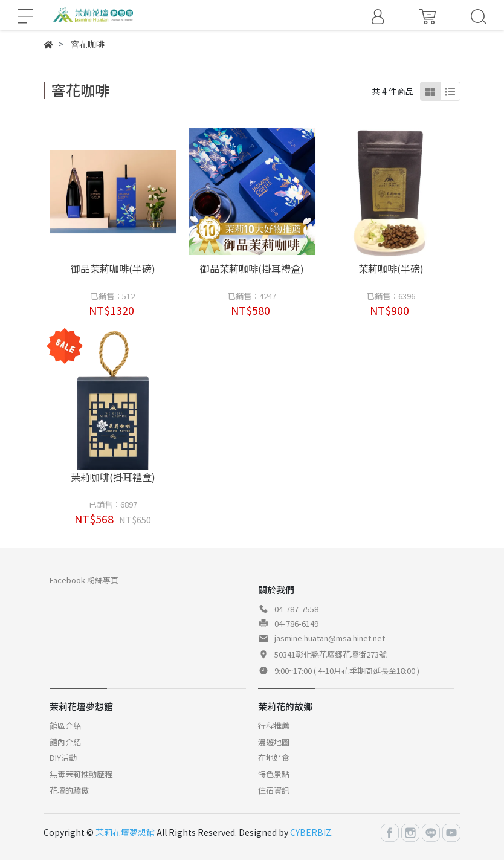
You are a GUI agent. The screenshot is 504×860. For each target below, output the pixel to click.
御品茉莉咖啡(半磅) (113, 268)
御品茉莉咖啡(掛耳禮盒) (252, 268)
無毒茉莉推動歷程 (81, 774)
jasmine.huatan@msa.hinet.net (330, 638)
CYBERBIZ (311, 832)
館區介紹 (65, 726)
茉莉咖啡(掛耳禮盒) (113, 477)
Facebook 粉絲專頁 (84, 580)
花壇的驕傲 (69, 790)
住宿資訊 (274, 790)
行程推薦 (274, 726)
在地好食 (274, 758)
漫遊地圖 (274, 742)
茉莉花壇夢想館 (125, 832)
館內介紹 (65, 742)
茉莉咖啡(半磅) (391, 268)
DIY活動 (63, 758)
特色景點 (274, 774)
